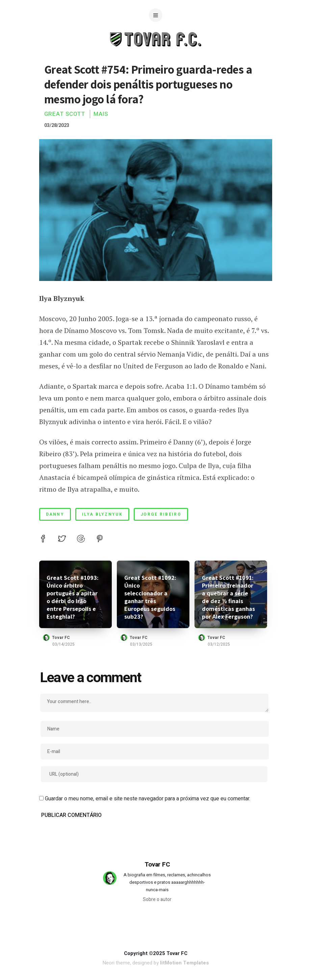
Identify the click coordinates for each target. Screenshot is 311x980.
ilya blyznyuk (102, 514)
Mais (101, 114)
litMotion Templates (185, 963)
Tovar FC (61, 638)
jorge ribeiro (161, 514)
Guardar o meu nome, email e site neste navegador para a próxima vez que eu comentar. (148, 799)
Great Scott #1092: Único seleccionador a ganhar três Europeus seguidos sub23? (150, 597)
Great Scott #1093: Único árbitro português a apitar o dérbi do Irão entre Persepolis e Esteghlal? (73, 597)
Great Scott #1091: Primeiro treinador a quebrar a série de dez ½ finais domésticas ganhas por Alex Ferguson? (228, 597)
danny (55, 514)
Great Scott (65, 114)
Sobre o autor (157, 899)
